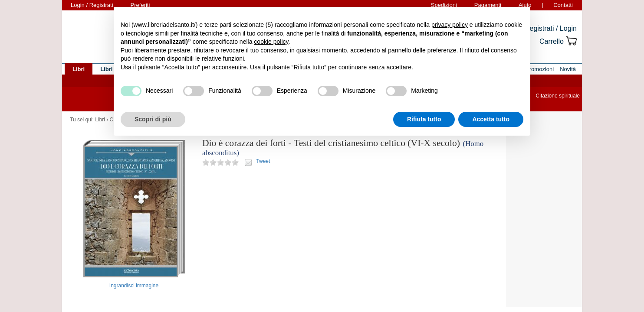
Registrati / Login (551, 28)
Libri (100, 120)
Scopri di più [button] (153, 119)
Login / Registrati (92, 5)
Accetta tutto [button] (491, 119)
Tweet (263, 161)
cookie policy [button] (271, 42)
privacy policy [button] (450, 25)
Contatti (563, 5)
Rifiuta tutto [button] (424, 119)
